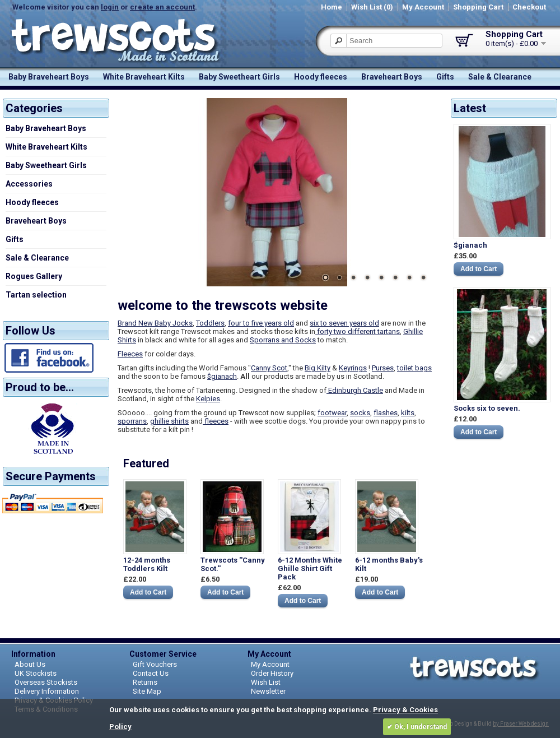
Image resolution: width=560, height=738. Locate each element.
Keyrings (353, 368)
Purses (383, 368)
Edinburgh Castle (355, 390)
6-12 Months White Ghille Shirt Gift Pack (310, 568)
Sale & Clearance (500, 77)
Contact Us (151, 673)
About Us (30, 664)
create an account (162, 7)
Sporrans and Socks (283, 340)
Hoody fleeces (321, 77)
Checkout (529, 7)
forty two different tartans (358, 331)
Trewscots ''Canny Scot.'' (233, 564)
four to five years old (261, 323)
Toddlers (210, 323)
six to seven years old (344, 323)
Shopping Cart (478, 7)
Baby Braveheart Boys (49, 77)
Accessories (29, 184)
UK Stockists (36, 673)
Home (332, 7)
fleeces (216, 421)
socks (360, 413)
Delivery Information (47, 691)
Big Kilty (318, 368)
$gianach (470, 245)
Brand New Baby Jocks (155, 323)
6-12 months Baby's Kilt (389, 564)
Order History (272, 673)
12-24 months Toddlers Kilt (147, 564)
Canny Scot (269, 368)
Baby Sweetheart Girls (239, 77)
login (110, 7)
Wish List (266, 682)
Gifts (445, 77)
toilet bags (414, 368)
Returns (145, 682)
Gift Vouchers (155, 664)
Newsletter (268, 691)
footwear (332, 413)
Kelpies (208, 399)
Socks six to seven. (487, 408)
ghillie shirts (169, 421)
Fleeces (130, 354)
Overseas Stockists (46, 682)
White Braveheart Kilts (144, 77)
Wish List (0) (372, 7)
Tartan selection (36, 295)
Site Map (147, 691)
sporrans (132, 421)
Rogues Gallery (34, 276)
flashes (386, 413)
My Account (423, 7)
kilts (408, 413)
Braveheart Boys (392, 77)
